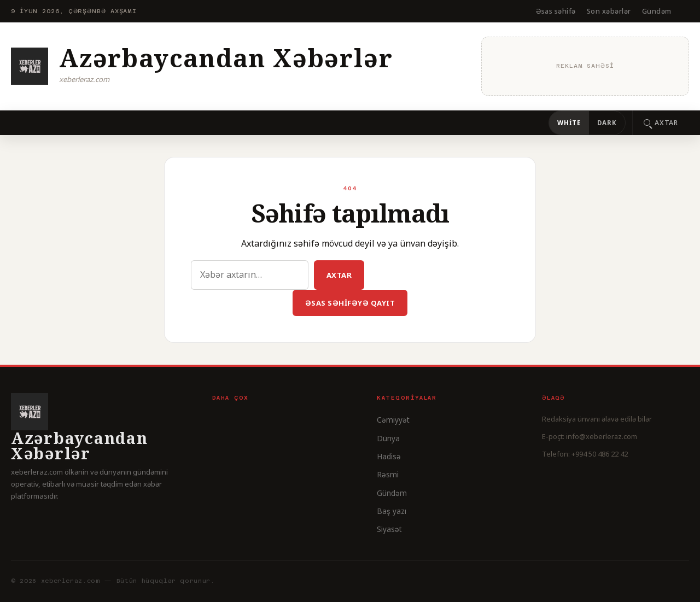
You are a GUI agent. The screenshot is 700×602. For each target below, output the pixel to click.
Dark (607, 123)
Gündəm (657, 11)
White (569, 123)
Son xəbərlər (609, 11)
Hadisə (389, 456)
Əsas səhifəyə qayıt (350, 303)
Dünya (388, 438)
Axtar (339, 275)
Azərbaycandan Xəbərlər (226, 58)
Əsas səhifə (556, 11)
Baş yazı (392, 511)
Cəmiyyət (393, 420)
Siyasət (389, 529)
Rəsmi (388, 474)
